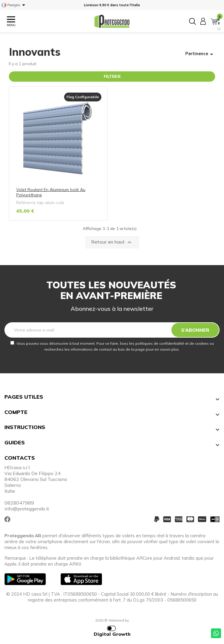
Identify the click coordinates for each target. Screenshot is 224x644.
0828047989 (19, 503)
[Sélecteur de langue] (14, 5)
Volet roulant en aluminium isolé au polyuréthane (51, 192)
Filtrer (112, 76)
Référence (26, 203)
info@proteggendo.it (27, 509)
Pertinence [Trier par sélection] (200, 54)
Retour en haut (112, 242)
